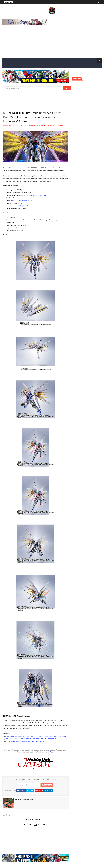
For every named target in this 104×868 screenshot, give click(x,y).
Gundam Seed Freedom (48, 125)
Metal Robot (60, 125)
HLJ (52, 752)
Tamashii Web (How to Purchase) (24, 206)
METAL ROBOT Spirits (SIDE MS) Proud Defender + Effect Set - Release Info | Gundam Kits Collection (36, 736)
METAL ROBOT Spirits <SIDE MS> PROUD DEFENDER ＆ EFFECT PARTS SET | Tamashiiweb (34, 739)
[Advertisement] (52, 44)
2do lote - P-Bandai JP (39, 195)
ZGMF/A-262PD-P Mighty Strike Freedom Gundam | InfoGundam (24, 742)
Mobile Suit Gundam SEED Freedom (21, 201)
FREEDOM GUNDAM (35, 125)
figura (26, 125)
